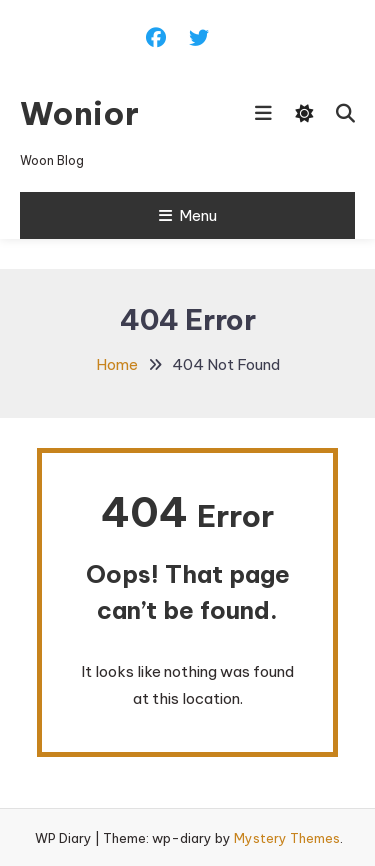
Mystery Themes (287, 838)
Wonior (79, 113)
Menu (188, 215)
